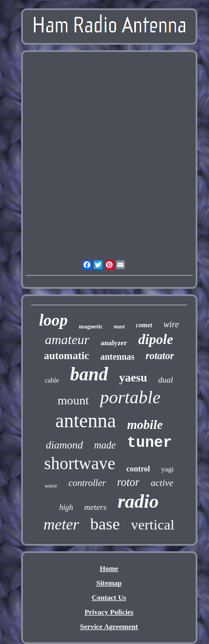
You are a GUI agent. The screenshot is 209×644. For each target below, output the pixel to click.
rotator (160, 356)
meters (95, 507)
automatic (67, 356)
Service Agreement (109, 626)
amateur (67, 340)
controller (87, 483)
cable (52, 380)
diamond (64, 445)
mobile (145, 425)
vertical (153, 525)
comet (144, 325)
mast (119, 326)
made (105, 445)
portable (130, 397)
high (66, 507)
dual (166, 380)
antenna (86, 421)
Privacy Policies (109, 612)
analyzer (114, 343)
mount (73, 400)
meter (61, 524)
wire (171, 324)
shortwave (79, 463)
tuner (150, 443)
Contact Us (109, 597)
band (89, 374)
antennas (117, 357)
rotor (128, 482)
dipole (156, 339)
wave (51, 485)
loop (54, 320)
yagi (167, 469)
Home (109, 568)
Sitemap (109, 583)
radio (138, 501)
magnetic (91, 326)
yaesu (133, 378)
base (105, 524)
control (138, 469)
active (162, 483)
